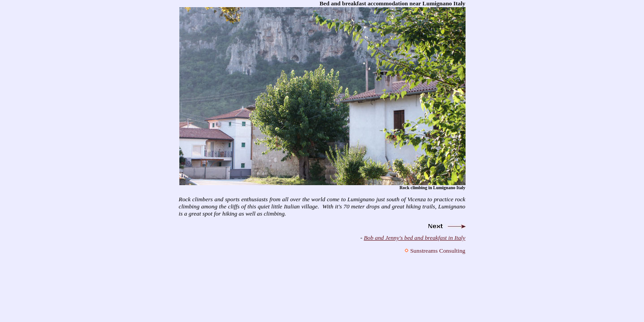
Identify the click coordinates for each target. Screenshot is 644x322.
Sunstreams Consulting (438, 251)
